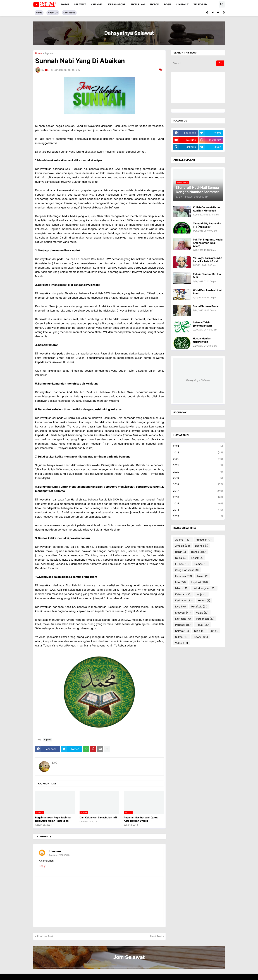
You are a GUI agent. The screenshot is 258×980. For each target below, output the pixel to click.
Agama (49, 53)
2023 (198, 453)
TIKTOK (154, 4)
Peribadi (183, 625)
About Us (53, 13)
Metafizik (199, 607)
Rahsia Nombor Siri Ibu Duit (207, 276)
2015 (198, 504)
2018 (198, 484)
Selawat (182, 631)
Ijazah (203, 576)
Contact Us (69, 13)
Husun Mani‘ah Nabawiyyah (202, 340)
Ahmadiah (204, 540)
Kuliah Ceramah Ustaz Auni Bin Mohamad (207, 209)
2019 (198, 478)
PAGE (168, 4)
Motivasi (183, 613)
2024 (198, 446)
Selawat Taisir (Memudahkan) (202, 324)
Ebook (197, 558)
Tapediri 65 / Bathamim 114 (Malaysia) (207, 225)
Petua (202, 625)
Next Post (156, 936)
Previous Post (45, 936)
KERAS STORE (117, 4)
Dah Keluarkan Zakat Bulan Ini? (98, 817)
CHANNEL (97, 4)
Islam (182, 588)
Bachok (202, 546)
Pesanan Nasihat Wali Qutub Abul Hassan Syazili (141, 819)
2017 (198, 491)
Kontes (204, 600)
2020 (198, 472)
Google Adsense (187, 570)
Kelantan (183, 594)
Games (200, 564)
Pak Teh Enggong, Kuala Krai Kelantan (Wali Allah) (208, 243)
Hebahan (184, 576)
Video (182, 643)
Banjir (181, 552)
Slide (199, 631)
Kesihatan (184, 600)
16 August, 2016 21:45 (58, 855)
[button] (222, 4)
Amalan (183, 546)
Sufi (214, 631)
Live (181, 607)
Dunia (181, 558)
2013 (198, 516)
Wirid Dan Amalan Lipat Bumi (207, 292)
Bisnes (198, 552)
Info (181, 582)
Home (65, 4)
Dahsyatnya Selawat (198, 380)
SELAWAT (80, 4)
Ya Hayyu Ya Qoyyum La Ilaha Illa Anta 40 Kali (208, 260)
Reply (42, 866)
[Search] (194, 63)
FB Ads (182, 564)
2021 (198, 465)
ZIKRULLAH (138, 4)
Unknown (54, 851)
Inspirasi (199, 582)
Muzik (202, 613)
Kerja (201, 594)
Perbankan (205, 619)
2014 (198, 510)
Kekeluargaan (204, 588)
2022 (198, 459)
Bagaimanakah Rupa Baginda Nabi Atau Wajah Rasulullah (53, 819)
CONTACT (182, 4)
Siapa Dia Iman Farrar (206, 306)
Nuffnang (183, 619)
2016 (198, 497)
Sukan (182, 637)
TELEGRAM (200, 4)
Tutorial (201, 637)
